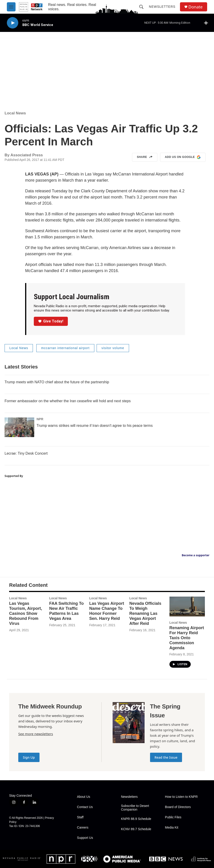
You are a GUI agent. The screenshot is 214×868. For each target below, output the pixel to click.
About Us (84, 797)
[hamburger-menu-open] (11, 7)
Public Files (173, 817)
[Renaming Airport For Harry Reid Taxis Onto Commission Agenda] (187, 607)
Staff (80, 817)
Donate (196, 7)
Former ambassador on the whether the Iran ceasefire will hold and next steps (68, 401)
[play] (13, 23)
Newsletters (162, 7)
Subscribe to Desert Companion (135, 808)
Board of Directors (178, 807)
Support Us (85, 838)
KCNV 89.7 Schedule (136, 829)
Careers (83, 828)
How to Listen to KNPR (181, 797)
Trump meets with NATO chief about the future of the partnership (57, 382)
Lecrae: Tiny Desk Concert (26, 453)
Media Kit (172, 828)
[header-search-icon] (141, 7)
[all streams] (207, 23)
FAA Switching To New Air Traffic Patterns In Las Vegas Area (66, 611)
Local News (15, 113)
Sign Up (29, 757)
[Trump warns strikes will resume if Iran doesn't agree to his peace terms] (19, 427)
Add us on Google (183, 157)
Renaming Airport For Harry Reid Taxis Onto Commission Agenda (187, 638)
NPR (40, 419)
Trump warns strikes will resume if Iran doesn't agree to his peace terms (95, 426)
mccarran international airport (65, 348)
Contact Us (85, 807)
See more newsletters (36, 734)
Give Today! (51, 321)
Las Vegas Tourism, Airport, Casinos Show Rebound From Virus (26, 613)
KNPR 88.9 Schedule (136, 819)
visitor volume (113, 348)
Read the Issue (166, 757)
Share (145, 157)
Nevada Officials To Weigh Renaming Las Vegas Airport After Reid (145, 613)
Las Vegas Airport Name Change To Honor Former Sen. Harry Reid (107, 611)
